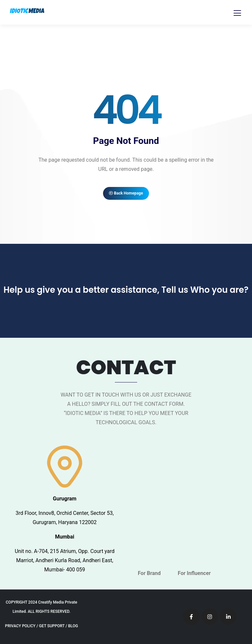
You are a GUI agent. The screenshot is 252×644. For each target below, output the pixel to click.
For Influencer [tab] (194, 573)
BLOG (73, 626)
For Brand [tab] (149, 573)
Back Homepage (126, 193)
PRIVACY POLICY (20, 626)
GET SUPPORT (52, 626)
